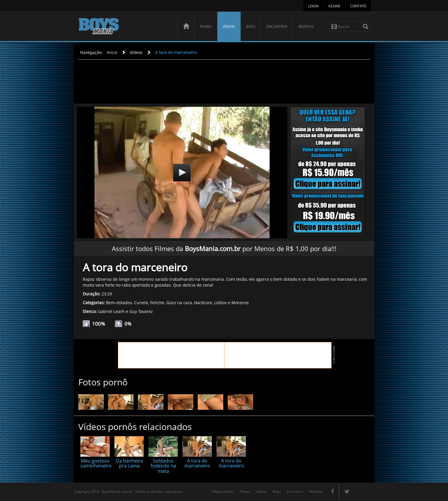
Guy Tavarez (141, 311)
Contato (358, 6)
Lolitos (220, 303)
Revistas (306, 27)
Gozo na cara (179, 303)
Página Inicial (223, 491)
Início (112, 52)
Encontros (277, 27)
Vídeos (229, 27)
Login (313, 6)
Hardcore (203, 303)
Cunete (141, 303)
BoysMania (125, 27)
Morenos (240, 303)
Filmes (206, 27)
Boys (251, 27)
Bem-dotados (119, 303)
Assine (334, 6)
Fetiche (157, 303)
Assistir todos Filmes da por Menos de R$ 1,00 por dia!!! (224, 248)
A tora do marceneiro (176, 52)
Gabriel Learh (111, 311)
